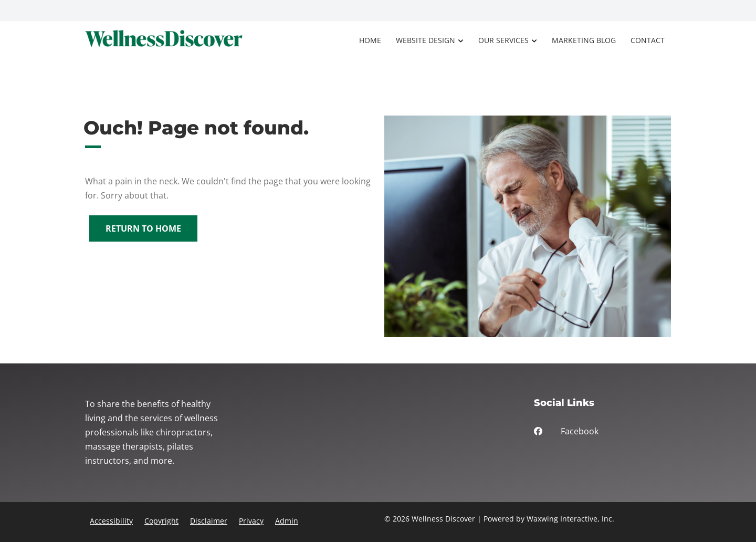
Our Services (503, 40)
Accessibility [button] (111, 521)
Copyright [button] (161, 521)
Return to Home (143, 228)
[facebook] (602, 434)
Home (370, 40)
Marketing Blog (584, 40)
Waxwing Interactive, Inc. (570, 519)
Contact (648, 40)
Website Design (426, 40)
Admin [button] (287, 521)
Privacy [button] (251, 521)
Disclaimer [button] (209, 521)
